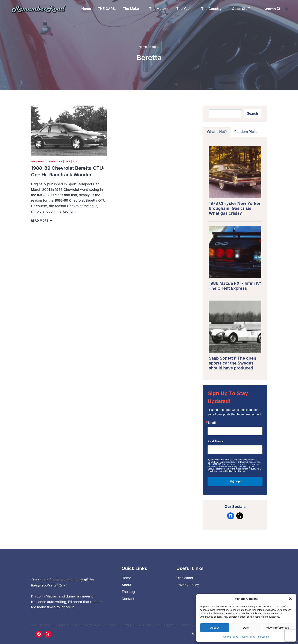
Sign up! (235, 482)
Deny (246, 628)
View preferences (278, 628)
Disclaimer (185, 578)
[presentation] (69, 131)
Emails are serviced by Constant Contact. (227, 471)
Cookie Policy (231, 637)
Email (212, 423)
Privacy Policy (247, 637)
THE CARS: (107, 9)
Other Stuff (241, 9)
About (126, 585)
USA (68, 162)
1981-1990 (38, 162)
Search (252, 114)
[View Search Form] (272, 9)
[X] (48, 634)
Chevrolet (54, 162)
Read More (42, 221)
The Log (128, 592)
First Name (215, 442)
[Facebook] (39, 634)
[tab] (217, 132)
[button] (290, 599)
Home (86, 9)
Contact (128, 599)
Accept (215, 628)
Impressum (263, 637)
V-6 (75, 162)
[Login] (286, 9)
